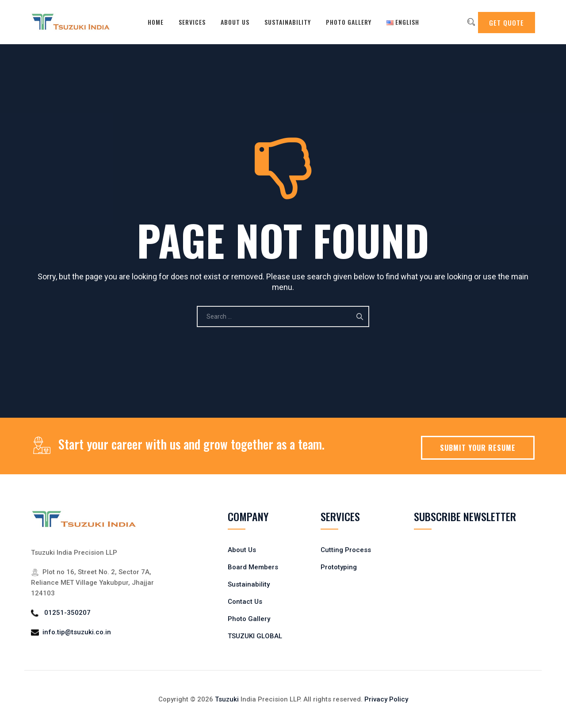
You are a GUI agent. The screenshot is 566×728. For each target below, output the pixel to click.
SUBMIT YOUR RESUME (478, 448)
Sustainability (282, 22)
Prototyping (339, 567)
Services (186, 22)
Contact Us (245, 602)
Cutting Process (346, 550)
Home (150, 22)
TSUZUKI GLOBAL (255, 636)
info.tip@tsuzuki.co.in (77, 632)
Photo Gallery (343, 22)
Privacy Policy (386, 699)
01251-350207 (67, 613)
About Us (229, 22)
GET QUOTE (507, 23)
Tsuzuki (227, 699)
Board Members (253, 567)
